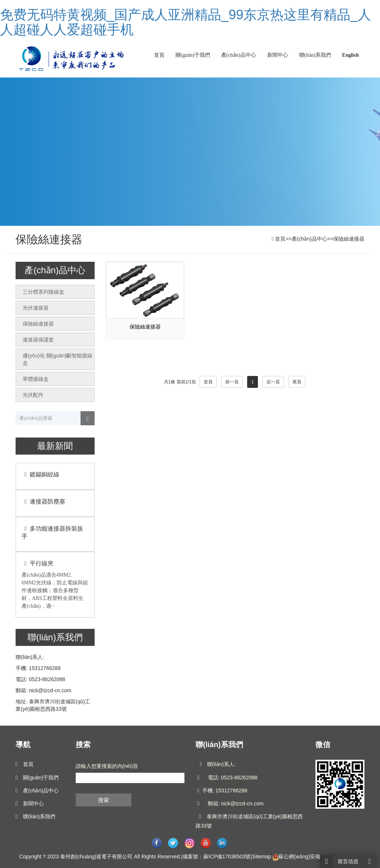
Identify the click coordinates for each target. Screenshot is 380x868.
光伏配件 (33, 395)
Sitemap (261, 857)
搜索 (104, 800)
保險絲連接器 (349, 239)
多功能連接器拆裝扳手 (52, 532)
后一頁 (273, 382)
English (350, 55)
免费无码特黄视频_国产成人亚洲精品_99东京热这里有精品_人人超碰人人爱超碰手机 (186, 22)
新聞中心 (278, 55)
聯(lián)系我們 (315, 55)
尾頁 (297, 382)
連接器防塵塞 (43, 501)
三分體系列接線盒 (43, 292)
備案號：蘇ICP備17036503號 (217, 857)
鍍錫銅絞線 (40, 474)
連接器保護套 (38, 340)
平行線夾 (37, 563)
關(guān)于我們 (193, 55)
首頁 (159, 55)
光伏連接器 (36, 308)
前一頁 (232, 382)
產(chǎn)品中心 (239, 55)
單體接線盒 (36, 379)
